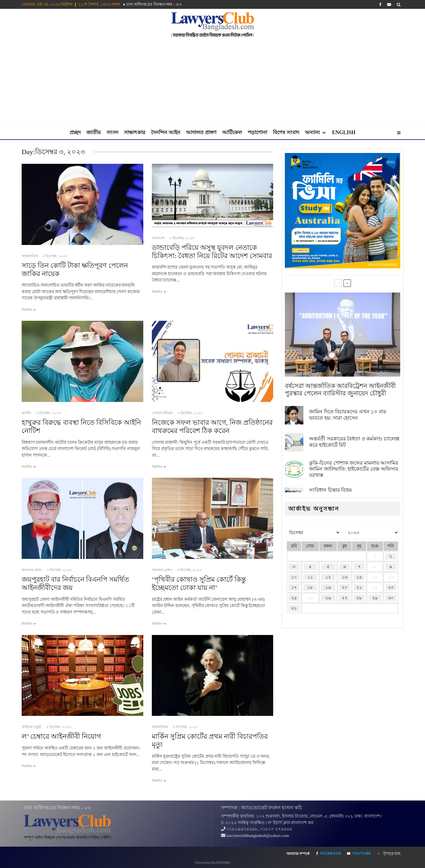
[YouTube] (389, 5)
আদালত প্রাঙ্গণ (201, 132)
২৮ (359, 598)
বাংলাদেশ (158, 238)
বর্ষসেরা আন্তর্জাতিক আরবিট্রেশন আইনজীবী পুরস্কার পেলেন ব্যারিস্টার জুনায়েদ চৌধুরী (340, 390)
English (344, 132)
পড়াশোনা (257, 132)
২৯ (375, 598)
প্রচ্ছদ (75, 132)
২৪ (294, 598)
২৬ (328, 598)
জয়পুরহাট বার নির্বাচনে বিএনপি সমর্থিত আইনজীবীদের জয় (75, 584)
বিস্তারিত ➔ (29, 310)
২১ (359, 587)
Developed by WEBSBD (213, 862)
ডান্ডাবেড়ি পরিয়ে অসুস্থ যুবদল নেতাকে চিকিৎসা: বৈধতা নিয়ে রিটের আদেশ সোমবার (212, 252)
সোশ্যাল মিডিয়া (162, 413)
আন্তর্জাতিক (30, 256)
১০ (294, 577)
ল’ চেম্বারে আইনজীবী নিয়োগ (61, 736)
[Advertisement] (213, 83)
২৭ (345, 598)
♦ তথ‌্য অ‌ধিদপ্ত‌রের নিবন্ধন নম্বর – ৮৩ (152, 4)
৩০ (391, 598)
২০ (345, 587)
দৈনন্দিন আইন (166, 132)
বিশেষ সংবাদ (286, 132)
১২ (328, 577)
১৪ (359, 577)
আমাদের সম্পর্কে (298, 854)
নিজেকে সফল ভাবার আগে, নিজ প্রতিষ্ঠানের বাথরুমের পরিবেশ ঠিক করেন (212, 427)
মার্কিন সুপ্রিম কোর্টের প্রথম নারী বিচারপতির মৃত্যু (210, 741)
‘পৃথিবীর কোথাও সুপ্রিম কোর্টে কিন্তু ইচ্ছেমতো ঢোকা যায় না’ (199, 584)
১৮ (310, 587)
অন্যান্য (312, 132)
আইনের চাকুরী (31, 727)
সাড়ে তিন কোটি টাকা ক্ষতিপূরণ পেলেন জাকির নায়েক (75, 270)
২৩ (391, 587)
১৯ (328, 587)
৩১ (294, 608)
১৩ (345, 577)
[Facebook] (380, 5)
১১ (310, 577)
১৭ (294, 587)
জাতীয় (94, 132)
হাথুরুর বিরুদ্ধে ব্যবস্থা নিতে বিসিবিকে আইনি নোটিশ (81, 427)
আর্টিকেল (232, 132)
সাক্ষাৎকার (135, 132)
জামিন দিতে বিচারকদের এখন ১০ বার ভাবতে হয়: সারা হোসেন (348, 417)
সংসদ (112, 132)
